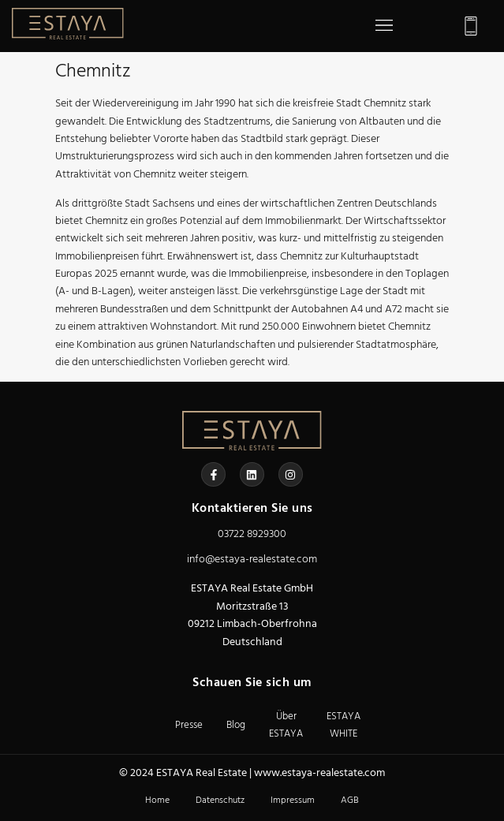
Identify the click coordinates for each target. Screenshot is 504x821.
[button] (384, 26)
